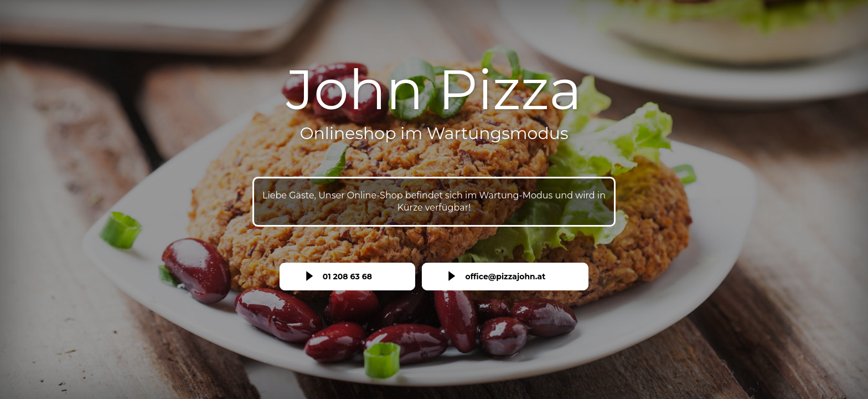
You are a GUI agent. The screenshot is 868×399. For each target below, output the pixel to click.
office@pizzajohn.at (505, 277)
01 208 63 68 (347, 277)
